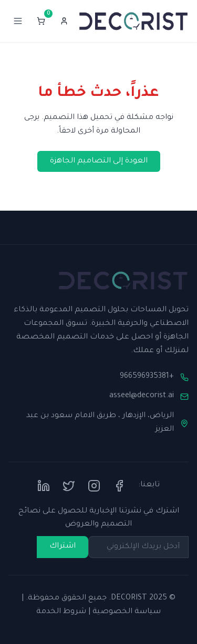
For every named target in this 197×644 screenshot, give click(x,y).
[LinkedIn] (44, 486)
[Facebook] (119, 486)
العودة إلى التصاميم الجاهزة (99, 161)
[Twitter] (69, 486)
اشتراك (63, 547)
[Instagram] (94, 486)
